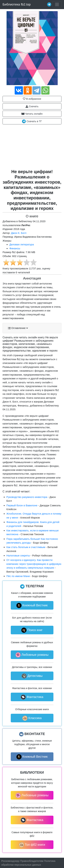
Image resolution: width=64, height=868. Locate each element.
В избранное (32, 99)
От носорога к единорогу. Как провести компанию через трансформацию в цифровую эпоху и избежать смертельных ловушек (34, 564)
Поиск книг (32, 630)
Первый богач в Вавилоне (22, 505)
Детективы (32, 676)
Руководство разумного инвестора (27, 497)
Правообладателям (32, 861)
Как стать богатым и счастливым (26, 547)
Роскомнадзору (10, 861)
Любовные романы (32, 655)
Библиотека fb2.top (17, 4)
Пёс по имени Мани (18, 576)
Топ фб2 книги (32, 845)
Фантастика (32, 697)
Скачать (32, 106)
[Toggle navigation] (57, 5)
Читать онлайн (32, 114)
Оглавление (18, 328)
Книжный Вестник (32, 605)
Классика (32, 718)
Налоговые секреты (18, 555)
